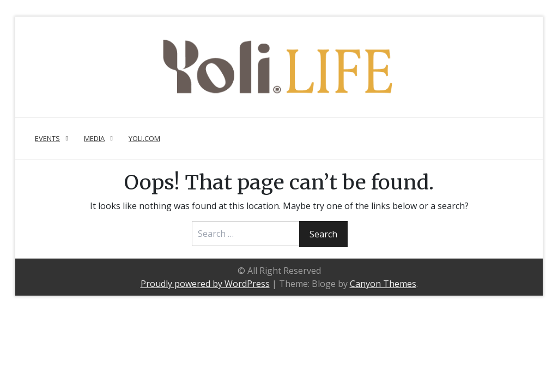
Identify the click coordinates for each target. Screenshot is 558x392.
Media (94, 138)
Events (47, 138)
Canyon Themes (383, 284)
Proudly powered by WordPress (205, 284)
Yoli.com (144, 138)
